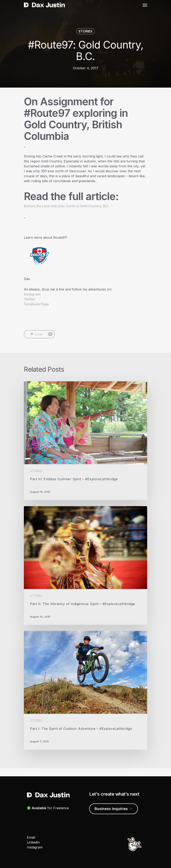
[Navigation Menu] (145, 5)
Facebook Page (36, 304)
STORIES (85, 31)
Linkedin (33, 842)
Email (31, 837)
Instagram (32, 294)
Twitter (30, 299)
